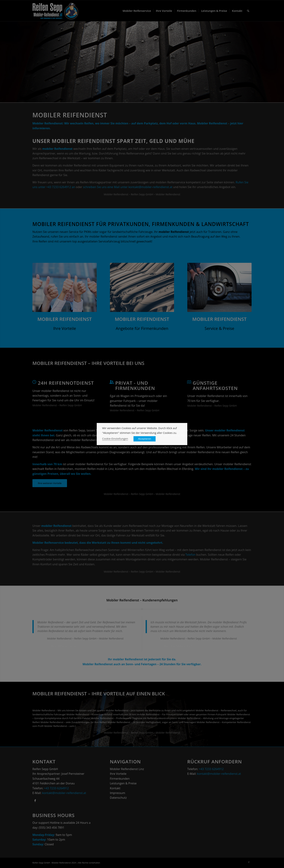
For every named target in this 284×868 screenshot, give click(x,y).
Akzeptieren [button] (145, 439)
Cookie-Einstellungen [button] (115, 439)
